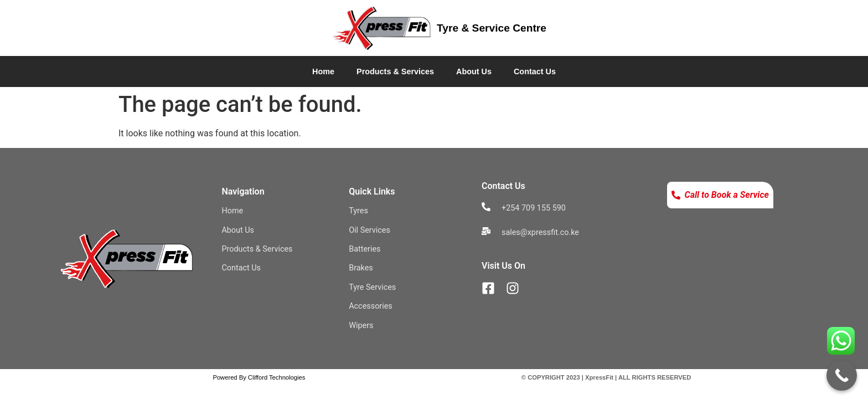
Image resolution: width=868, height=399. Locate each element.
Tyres (358, 211)
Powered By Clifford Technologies (259, 377)
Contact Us (535, 71)
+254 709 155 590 (534, 208)
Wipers (361, 326)
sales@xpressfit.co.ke (540, 232)
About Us (474, 71)
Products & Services (395, 71)
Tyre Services (372, 287)
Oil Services (370, 230)
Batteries (365, 249)
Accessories (371, 306)
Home (323, 71)
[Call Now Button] (842, 375)
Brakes (361, 268)
